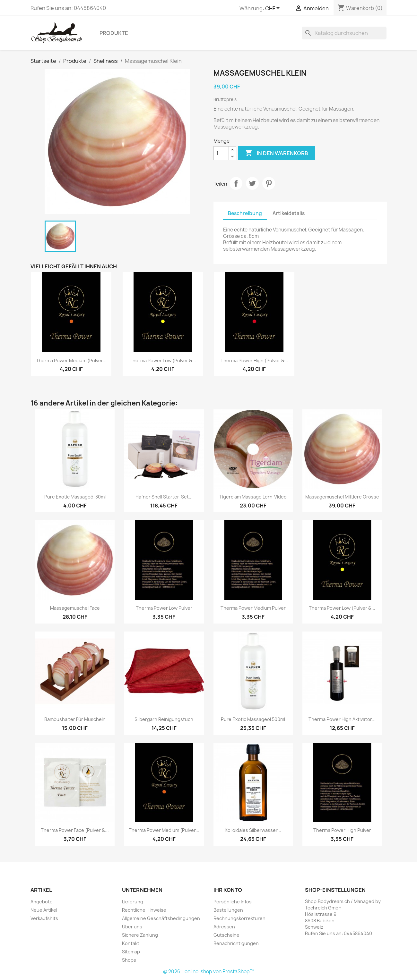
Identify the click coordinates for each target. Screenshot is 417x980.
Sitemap (131, 952)
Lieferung (133, 902)
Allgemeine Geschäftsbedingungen (161, 918)
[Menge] (221, 153)
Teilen (236, 183)
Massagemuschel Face (75, 608)
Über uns (132, 927)
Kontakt (131, 943)
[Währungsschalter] (274, 9)
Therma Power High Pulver (342, 830)
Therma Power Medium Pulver (253, 608)
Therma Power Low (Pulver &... (163, 360)
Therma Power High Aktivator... (342, 719)
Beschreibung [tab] (245, 213)
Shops (129, 960)
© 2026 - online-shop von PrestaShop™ (209, 972)
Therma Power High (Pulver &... (254, 360)
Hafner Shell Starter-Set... (164, 497)
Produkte (114, 33)
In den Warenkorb (277, 153)
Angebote (42, 902)
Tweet (252, 183)
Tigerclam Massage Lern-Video (253, 497)
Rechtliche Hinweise (144, 910)
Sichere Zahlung (140, 935)
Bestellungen (228, 910)
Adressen (224, 927)
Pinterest (269, 183)
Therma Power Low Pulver (164, 608)
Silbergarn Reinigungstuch (164, 719)
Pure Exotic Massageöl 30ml (75, 497)
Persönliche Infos (233, 902)
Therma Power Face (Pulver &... (75, 830)
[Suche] (344, 33)
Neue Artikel (44, 910)
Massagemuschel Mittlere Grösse (342, 497)
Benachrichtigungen (236, 943)
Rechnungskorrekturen (239, 918)
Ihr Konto (228, 890)
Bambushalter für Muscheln (75, 719)
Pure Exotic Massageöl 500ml (253, 719)
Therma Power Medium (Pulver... (71, 360)
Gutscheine (226, 935)
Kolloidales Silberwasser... (253, 830)
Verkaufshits (44, 918)
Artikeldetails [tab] (289, 213)
